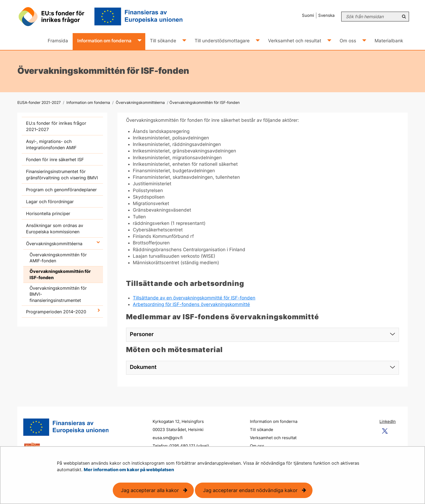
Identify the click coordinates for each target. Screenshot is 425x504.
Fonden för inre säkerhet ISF (55, 160)
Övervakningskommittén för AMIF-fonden (58, 258)
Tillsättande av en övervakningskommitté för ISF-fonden (194, 298)
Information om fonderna (88, 102)
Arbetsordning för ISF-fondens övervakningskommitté (191, 304)
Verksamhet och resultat (273, 438)
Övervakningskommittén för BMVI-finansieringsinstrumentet (58, 294)
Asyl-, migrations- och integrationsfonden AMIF (51, 144)
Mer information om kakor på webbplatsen (129, 470)
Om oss (257, 446)
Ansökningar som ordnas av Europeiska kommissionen (55, 229)
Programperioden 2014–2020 (56, 312)
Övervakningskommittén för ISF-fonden (60, 274)
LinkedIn (388, 421)
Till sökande (262, 430)
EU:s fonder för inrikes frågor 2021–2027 (56, 126)
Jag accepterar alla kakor (150, 490)
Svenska (326, 15)
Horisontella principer (48, 213)
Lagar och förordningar (50, 202)
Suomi (308, 15)
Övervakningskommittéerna (140, 102)
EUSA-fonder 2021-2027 (39, 102)
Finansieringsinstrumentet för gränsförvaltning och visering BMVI (62, 175)
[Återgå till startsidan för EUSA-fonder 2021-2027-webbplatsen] (105, 17)
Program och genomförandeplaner (61, 190)
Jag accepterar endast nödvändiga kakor (250, 490)
